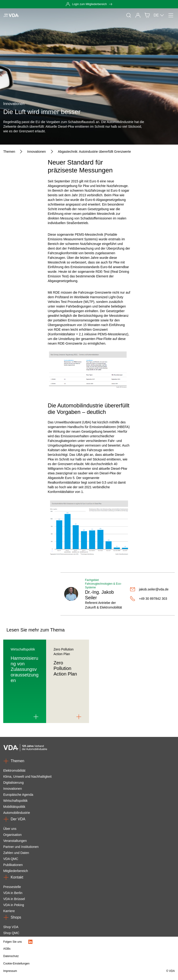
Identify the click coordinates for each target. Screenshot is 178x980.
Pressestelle (12, 887)
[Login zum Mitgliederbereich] (89, 4)
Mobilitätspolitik (14, 807)
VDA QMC (11, 859)
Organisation (12, 835)
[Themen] (9, 152)
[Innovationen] (36, 152)
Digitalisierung (13, 783)
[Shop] (147, 15)
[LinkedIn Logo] (30, 942)
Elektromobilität (14, 771)
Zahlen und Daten (16, 853)
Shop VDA (11, 927)
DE (159, 15)
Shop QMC (11, 933)
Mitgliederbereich (16, 871)
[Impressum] (63, 971)
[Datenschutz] (63, 956)
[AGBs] (63, 949)
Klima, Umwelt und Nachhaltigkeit (27, 777)
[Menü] (171, 15)
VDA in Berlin (13, 893)
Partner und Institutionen (21, 847)
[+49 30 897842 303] (150, 599)
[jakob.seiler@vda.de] (150, 589)
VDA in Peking (14, 905)
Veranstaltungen (15, 841)
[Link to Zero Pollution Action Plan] (79, 717)
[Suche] (129, 15)
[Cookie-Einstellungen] (63, 964)
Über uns (10, 829)
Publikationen (13, 865)
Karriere (9, 911)
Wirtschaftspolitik (15, 801)
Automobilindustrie (17, 813)
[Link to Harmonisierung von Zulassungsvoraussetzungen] (36, 717)
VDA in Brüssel (14, 899)
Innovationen (13, 789)
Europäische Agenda (18, 795)
